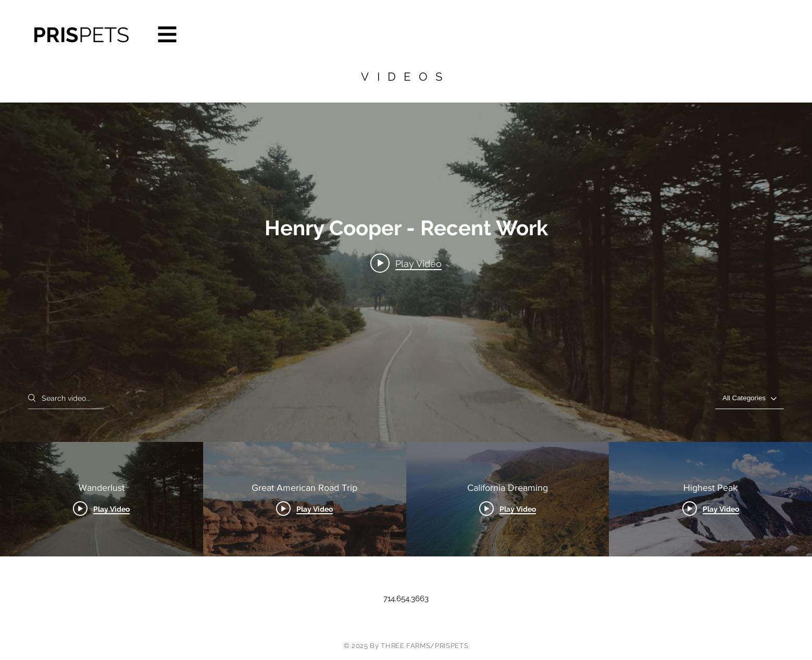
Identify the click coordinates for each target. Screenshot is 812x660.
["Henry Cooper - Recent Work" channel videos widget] (406, 329)
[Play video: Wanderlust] (406, 263)
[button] (167, 35)
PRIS (81, 35)
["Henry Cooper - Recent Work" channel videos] (406, 499)
